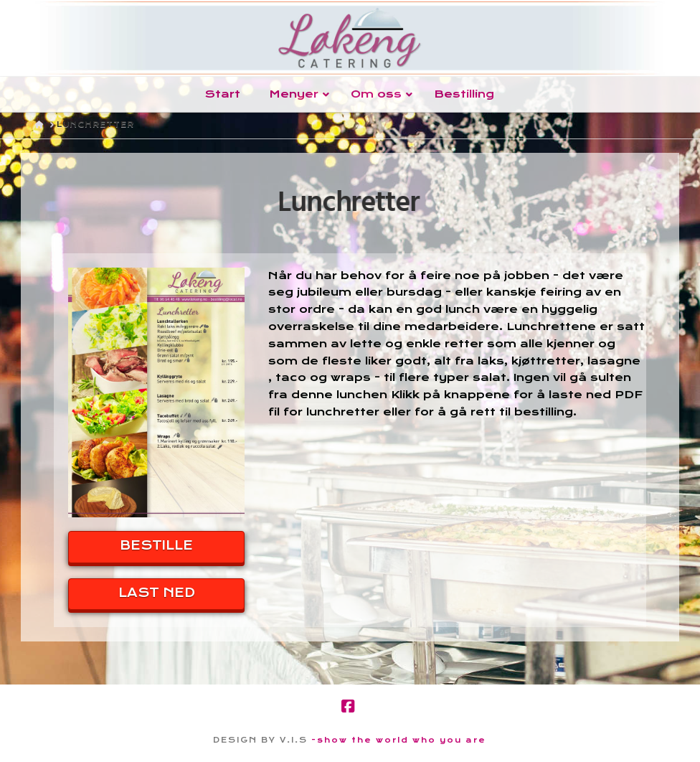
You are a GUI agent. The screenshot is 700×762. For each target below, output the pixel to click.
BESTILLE (156, 545)
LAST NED (157, 593)
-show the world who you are (399, 740)
